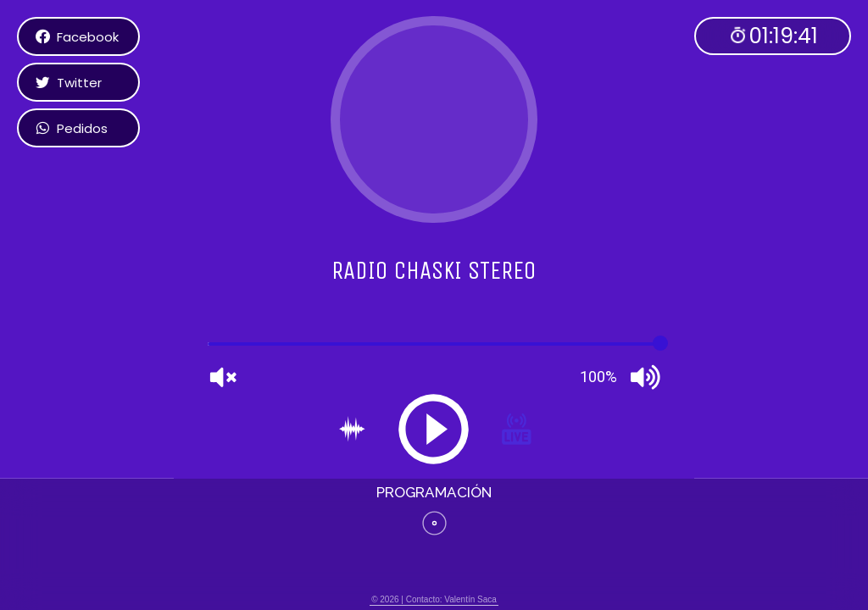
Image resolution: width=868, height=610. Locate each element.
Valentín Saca (470, 599)
